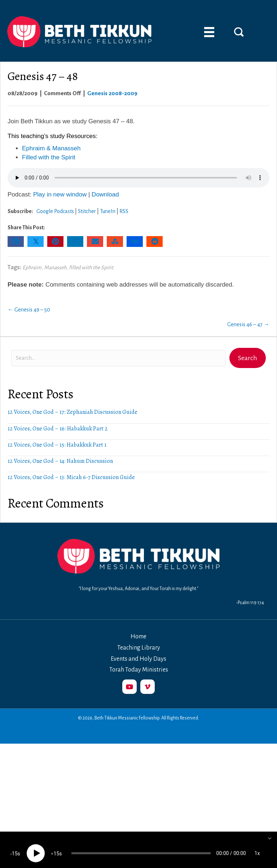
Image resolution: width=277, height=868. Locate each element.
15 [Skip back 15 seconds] (15, 847)
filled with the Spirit (91, 267)
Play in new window (60, 194)
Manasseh (55, 267)
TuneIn (108, 211)
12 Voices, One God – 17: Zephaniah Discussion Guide (72, 412)
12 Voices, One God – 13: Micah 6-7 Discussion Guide (71, 477)
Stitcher (87, 211)
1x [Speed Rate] (257, 846)
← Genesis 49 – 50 (29, 310)
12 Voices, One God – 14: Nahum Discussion (60, 461)
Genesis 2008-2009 (112, 93)
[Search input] (118, 358)
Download (105, 194)
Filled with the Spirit (49, 157)
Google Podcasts (55, 211)
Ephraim (32, 267)
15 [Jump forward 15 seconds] (56, 847)
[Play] (36, 846)
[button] (239, 32)
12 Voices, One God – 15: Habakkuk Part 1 (57, 445)
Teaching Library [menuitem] (139, 648)
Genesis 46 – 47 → (248, 324)
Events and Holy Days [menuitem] (138, 659)
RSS (124, 211)
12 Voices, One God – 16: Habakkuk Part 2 (58, 429)
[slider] (141, 846)
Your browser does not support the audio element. (138, 178)
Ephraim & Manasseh (51, 148)
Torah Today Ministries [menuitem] (139, 670)
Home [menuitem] (138, 637)
